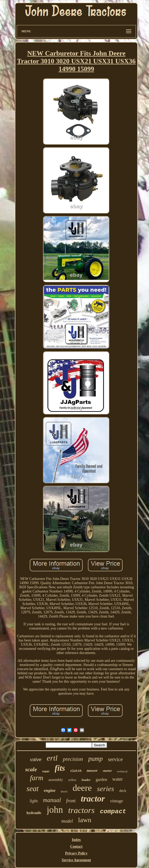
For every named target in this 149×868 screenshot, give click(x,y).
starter (107, 771)
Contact (76, 846)
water (117, 779)
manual (52, 800)
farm (37, 778)
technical (122, 771)
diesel (64, 791)
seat (32, 788)
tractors (81, 810)
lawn (85, 820)
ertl (52, 758)
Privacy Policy (76, 853)
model (67, 821)
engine (50, 790)
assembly (56, 780)
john (55, 810)
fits (60, 768)
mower (92, 771)
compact (113, 812)
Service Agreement (76, 860)
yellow (72, 780)
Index (76, 840)
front (71, 801)
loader (86, 780)
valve (36, 759)
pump (96, 759)
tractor (93, 799)
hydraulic (34, 813)
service (115, 759)
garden (102, 780)
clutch (76, 771)
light (34, 801)
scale (31, 769)
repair (46, 771)
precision (73, 759)
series (106, 789)
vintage (117, 801)
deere (82, 788)
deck (123, 791)
